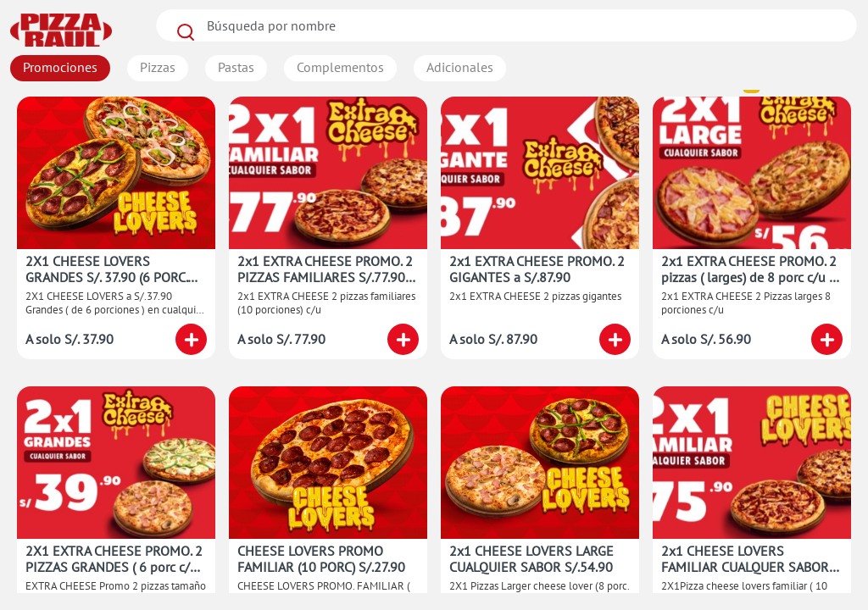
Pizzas (158, 67)
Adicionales (460, 67)
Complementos (340, 67)
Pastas (236, 67)
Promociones (60, 67)
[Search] (506, 25)
